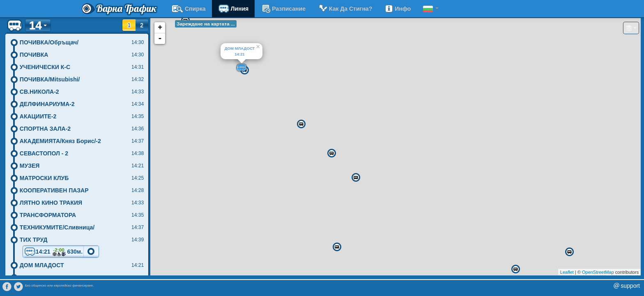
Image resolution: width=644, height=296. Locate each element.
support (630, 286)
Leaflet (567, 272)
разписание (283, 9)
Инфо (398, 9)
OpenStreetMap (598, 272)
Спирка (189, 9)
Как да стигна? (345, 9)
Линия (233, 9)
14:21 (53, 252)
